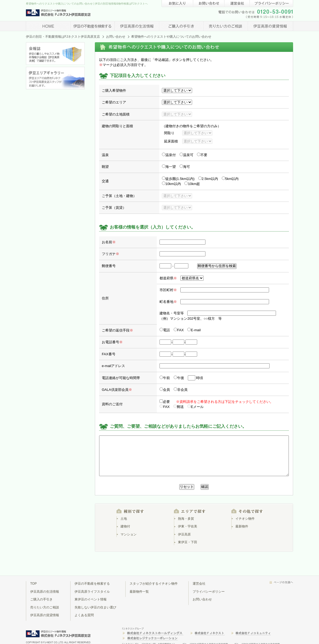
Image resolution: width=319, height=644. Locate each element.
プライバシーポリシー (209, 592)
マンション (129, 534)
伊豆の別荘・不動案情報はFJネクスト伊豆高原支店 (63, 37)
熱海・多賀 (186, 519)
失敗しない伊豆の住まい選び (95, 607)
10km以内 (171, 184)
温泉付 (169, 155)
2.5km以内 (208, 179)
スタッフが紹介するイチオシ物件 (154, 584)
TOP (33, 584)
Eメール (195, 407)
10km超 (192, 184)
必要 (165, 402)
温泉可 (186, 155)
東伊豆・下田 (188, 542)
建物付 (125, 526)
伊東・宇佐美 (188, 526)
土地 (124, 519)
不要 (202, 155)
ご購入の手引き (41, 599)
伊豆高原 (184, 534)
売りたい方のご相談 (45, 607)
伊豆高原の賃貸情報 (45, 615)
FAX (179, 330)
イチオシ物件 (245, 519)
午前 (165, 378)
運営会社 (199, 584)
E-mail (194, 330)
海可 (185, 167)
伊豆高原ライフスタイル (92, 592)
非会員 (181, 390)
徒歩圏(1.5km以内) (178, 179)
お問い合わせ (116, 37)
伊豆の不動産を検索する (92, 584)
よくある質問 (84, 615)
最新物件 (242, 526)
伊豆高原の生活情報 (45, 592)
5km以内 (230, 179)
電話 (165, 330)
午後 (179, 378)
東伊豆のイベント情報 (91, 599)
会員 (165, 390)
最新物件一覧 (139, 592)
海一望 (169, 167)
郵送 (179, 407)
